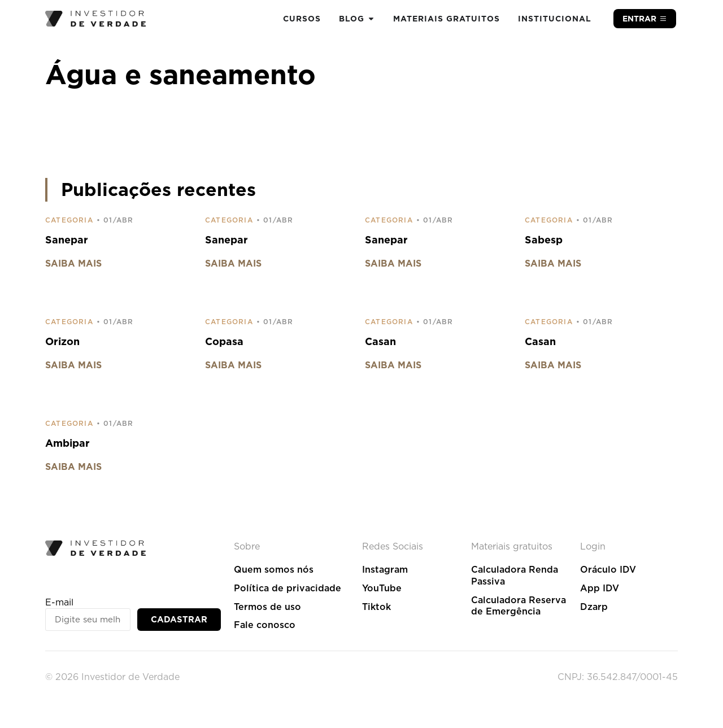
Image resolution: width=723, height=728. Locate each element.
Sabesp (544, 240)
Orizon (62, 341)
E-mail (59, 602)
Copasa (224, 341)
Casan (380, 341)
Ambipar (67, 443)
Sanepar (67, 240)
